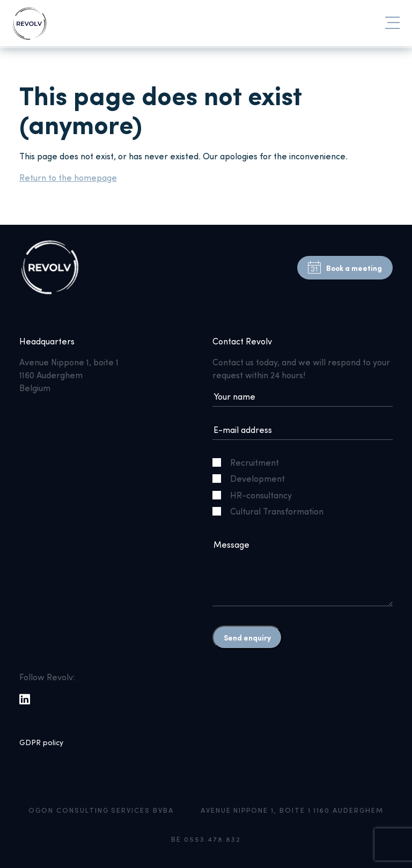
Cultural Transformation (272, 511)
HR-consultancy (256, 495)
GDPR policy (41, 742)
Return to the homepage (68, 177)
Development (253, 478)
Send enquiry (247, 637)
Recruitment (250, 462)
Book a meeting (345, 268)
